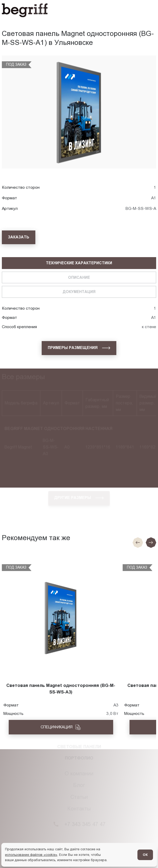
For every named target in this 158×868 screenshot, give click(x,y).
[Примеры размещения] (79, 348)
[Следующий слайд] (151, 542)
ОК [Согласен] (145, 855)
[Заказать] (19, 237)
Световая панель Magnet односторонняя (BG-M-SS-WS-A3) (61, 689)
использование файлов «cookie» (31, 855)
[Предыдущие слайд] (138, 542)
